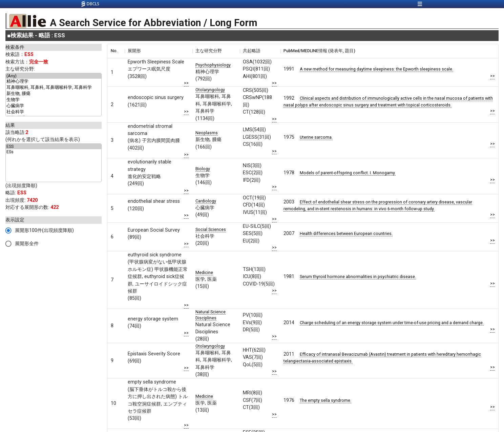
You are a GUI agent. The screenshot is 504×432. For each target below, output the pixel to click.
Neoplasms (207, 133)
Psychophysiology (213, 65)
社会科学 (54, 112)
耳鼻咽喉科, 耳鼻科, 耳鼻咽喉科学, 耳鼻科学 (54, 88)
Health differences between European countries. (346, 233)
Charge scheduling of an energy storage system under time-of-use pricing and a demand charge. (392, 323)
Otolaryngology (210, 90)
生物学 (54, 100)
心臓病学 (54, 106)
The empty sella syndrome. (325, 400)
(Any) (54, 76)
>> (186, 83)
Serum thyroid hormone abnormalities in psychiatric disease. (358, 277)
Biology (203, 169)
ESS (54, 146)
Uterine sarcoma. (316, 137)
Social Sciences (211, 229)
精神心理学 (54, 82)
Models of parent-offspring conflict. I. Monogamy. (348, 173)
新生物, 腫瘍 (54, 94)
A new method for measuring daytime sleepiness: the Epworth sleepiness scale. (376, 69)
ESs (54, 152)
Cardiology (206, 201)
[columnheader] (116, 51)
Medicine (204, 272)
